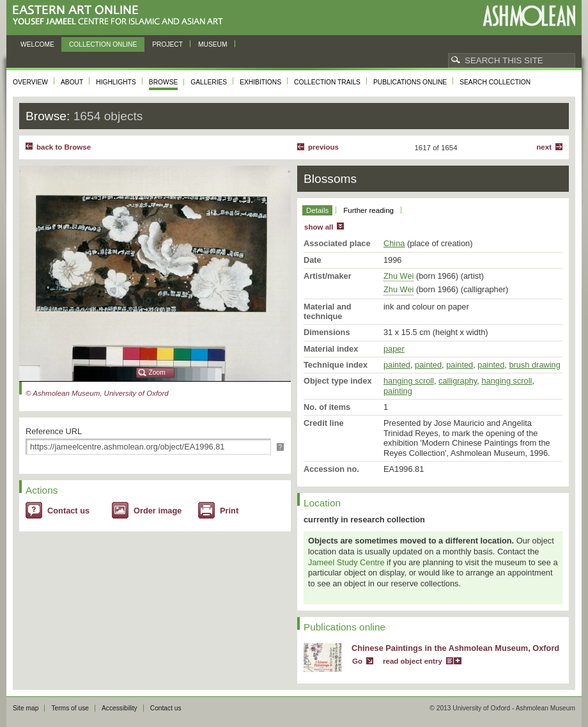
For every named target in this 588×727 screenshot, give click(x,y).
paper (394, 349)
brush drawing (534, 365)
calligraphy (458, 381)
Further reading (368, 210)
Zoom (157, 372)
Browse (164, 82)
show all (319, 227)
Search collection (495, 82)
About (72, 82)
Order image (158, 511)
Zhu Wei (398, 276)
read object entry (413, 661)
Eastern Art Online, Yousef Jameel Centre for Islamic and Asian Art (121, 16)
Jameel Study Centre (346, 562)
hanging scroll (409, 381)
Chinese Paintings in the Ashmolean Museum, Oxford (455, 648)
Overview (30, 82)
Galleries (209, 82)
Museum (213, 44)
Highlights (116, 82)
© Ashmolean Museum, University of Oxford (97, 393)
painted (397, 365)
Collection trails (327, 82)
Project (167, 44)
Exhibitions (260, 82)
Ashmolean (529, 16)
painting (398, 391)
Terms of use (70, 708)
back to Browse (64, 147)
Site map (26, 708)
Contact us (68, 511)
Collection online (103, 44)
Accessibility (120, 708)
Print (229, 511)
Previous (323, 147)
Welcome (37, 44)
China (394, 243)
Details (317, 210)
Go (357, 661)
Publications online (410, 82)
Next (544, 147)
